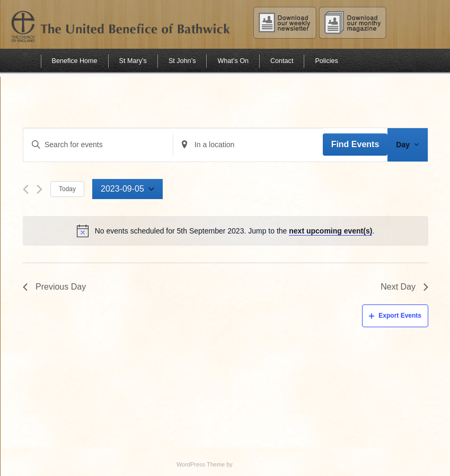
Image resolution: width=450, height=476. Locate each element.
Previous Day (54, 287)
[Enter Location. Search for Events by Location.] (248, 145)
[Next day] (39, 189)
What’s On (233, 61)
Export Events (395, 316)
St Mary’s (133, 61)
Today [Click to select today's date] (67, 189)
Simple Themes (254, 464)
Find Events (355, 144)
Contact (282, 61)
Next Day (404, 287)
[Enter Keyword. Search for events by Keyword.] (98, 145)
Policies (326, 61)
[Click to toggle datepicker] (127, 189)
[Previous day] (26, 189)
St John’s (182, 61)
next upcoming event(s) (330, 231)
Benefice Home (75, 61)
